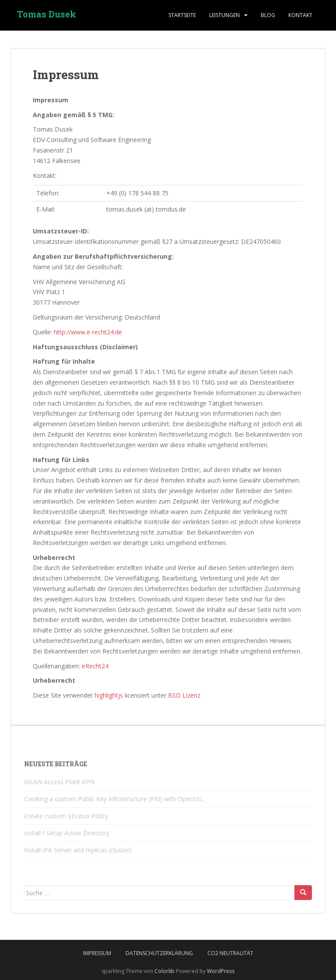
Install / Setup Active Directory (67, 833)
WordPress (221, 971)
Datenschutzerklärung (159, 953)
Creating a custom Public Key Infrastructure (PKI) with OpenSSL (114, 799)
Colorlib (164, 971)
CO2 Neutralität (230, 953)
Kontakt (300, 15)
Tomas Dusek (47, 15)
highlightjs (109, 695)
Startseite (182, 15)
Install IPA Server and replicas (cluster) (78, 850)
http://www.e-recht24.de (88, 332)
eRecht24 (95, 666)
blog (268, 15)
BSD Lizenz (184, 695)
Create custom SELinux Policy (66, 816)
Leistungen (224, 15)
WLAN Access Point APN (59, 782)
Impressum (97, 953)
